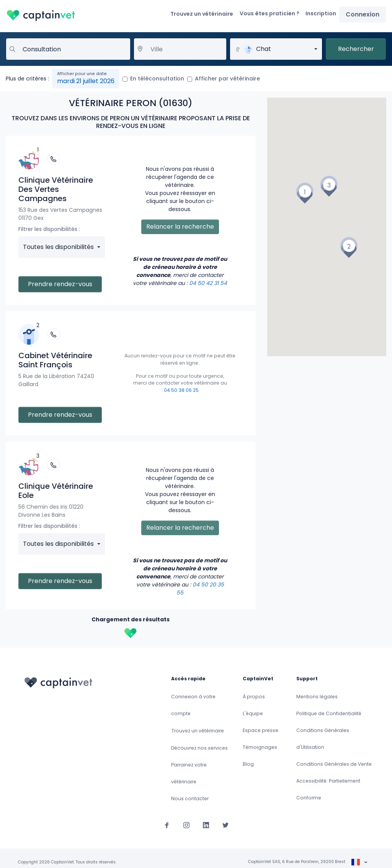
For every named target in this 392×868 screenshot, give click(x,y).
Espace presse (261, 730)
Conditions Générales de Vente (334, 764)
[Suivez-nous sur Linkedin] (206, 825)
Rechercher (356, 49)
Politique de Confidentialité (329, 713)
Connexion (363, 14)
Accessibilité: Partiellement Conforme (328, 789)
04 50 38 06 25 (181, 390)
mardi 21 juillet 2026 (86, 81)
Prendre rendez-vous (60, 284)
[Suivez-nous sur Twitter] (225, 825)
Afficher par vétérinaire (227, 79)
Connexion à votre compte (193, 705)
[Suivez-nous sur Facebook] (167, 825)
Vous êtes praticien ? (269, 13)
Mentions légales (317, 697)
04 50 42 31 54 (208, 283)
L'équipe (253, 713)
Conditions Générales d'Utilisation (323, 739)
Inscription (321, 13)
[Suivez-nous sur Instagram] (186, 825)
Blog (248, 764)
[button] (305, 193)
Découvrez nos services (199, 748)
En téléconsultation (157, 79)
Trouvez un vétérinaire (202, 14)
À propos (254, 697)
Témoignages (260, 747)
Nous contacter (190, 798)
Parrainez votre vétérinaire (189, 773)
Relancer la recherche (180, 227)
